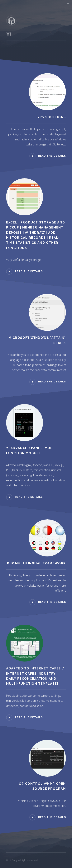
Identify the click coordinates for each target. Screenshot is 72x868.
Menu (67, 4)
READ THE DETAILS (52, 156)
